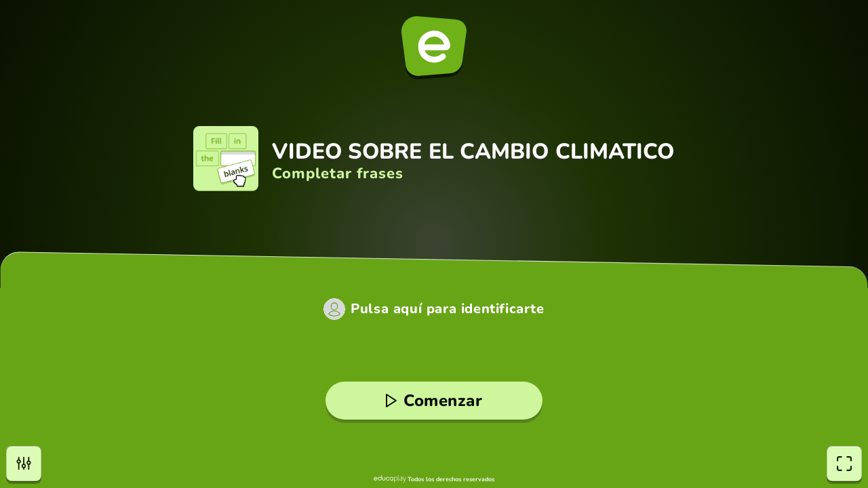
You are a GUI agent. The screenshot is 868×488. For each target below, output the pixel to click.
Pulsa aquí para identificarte (447, 309)
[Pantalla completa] (844, 464)
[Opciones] (24, 464)
